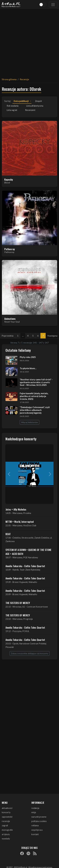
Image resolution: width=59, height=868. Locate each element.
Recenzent (30, 110)
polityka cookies (39, 821)
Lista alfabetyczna (35, 106)
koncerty (6, 812)
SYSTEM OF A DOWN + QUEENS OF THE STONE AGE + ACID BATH (28, 552)
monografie (7, 830)
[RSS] (35, 853)
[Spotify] (28, 853)
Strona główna (9, 79)
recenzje (6, 821)
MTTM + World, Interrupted (20, 522)
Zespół (38, 101)
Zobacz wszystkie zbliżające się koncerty (30, 653)
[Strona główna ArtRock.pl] (11, 5)
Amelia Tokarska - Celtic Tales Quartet (25, 566)
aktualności (7, 808)
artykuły (6, 834)
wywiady (6, 839)
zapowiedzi (7, 817)
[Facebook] (22, 853)
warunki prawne (39, 817)
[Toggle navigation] (53, 5)
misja (34, 812)
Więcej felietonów (29, 422)
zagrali (5, 825)
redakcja (35, 808)
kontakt (35, 834)
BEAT (8, 534)
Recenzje (24, 79)
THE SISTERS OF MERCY (18, 603)
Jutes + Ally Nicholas (16, 509)
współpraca (37, 830)
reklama (35, 825)
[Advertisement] (29, 42)
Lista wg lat (12, 110)
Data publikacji (21, 101)
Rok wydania (13, 106)
